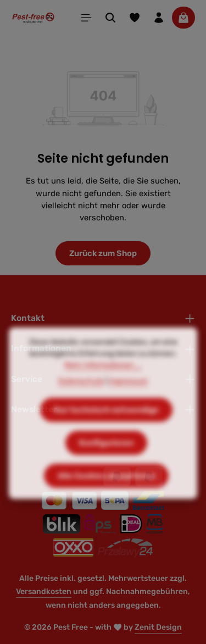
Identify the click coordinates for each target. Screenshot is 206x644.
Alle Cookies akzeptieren (106, 495)
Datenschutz (81, 400)
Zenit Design (158, 627)
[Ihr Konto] (159, 18)
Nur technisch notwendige (106, 429)
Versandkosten (44, 592)
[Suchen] (110, 18)
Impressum (128, 400)
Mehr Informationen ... (103, 384)
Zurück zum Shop (103, 253)
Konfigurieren (106, 462)
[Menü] (86, 18)
